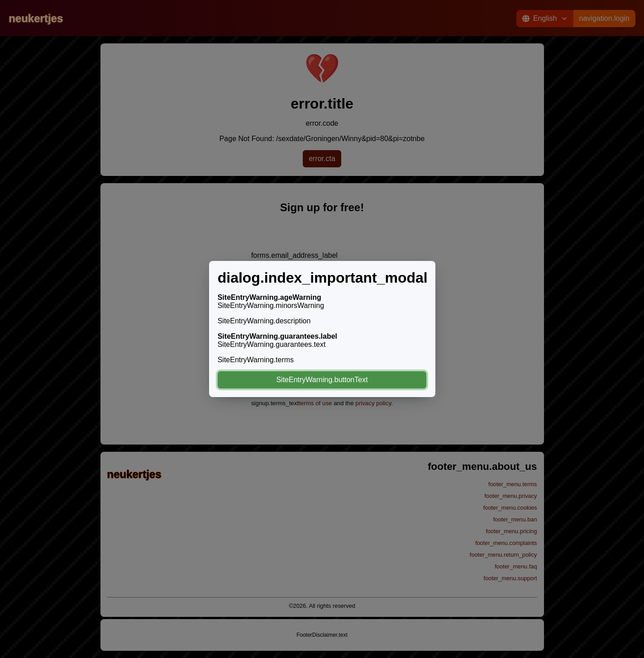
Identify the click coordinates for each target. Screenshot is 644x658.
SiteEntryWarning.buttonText (322, 380)
